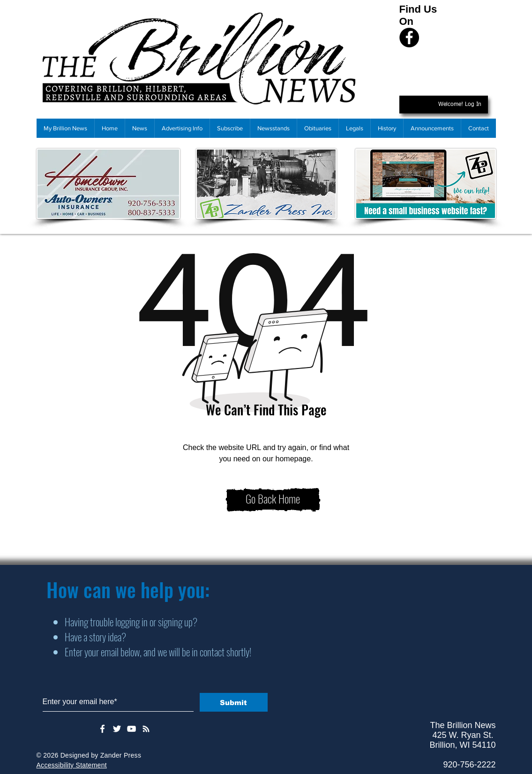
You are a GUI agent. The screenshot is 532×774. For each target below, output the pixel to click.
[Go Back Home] (273, 500)
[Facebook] (409, 38)
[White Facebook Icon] (102, 729)
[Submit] (234, 702)
